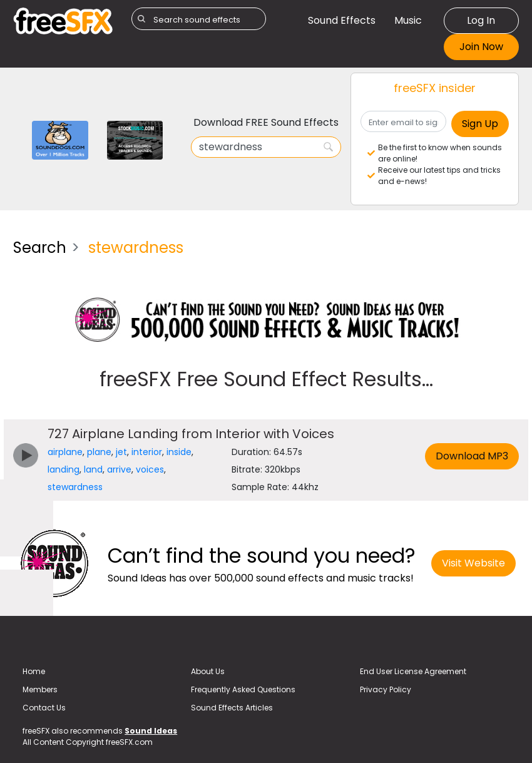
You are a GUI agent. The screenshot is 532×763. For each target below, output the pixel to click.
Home (34, 671)
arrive (119, 469)
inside (179, 452)
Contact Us (44, 708)
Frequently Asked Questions (243, 689)
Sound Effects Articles (232, 708)
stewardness (75, 487)
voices (150, 469)
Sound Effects (342, 20)
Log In (481, 20)
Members (40, 689)
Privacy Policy (386, 689)
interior (147, 452)
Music (408, 20)
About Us (208, 671)
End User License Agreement (413, 671)
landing (64, 469)
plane (99, 452)
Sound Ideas (151, 731)
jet (121, 452)
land (93, 469)
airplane (65, 452)
